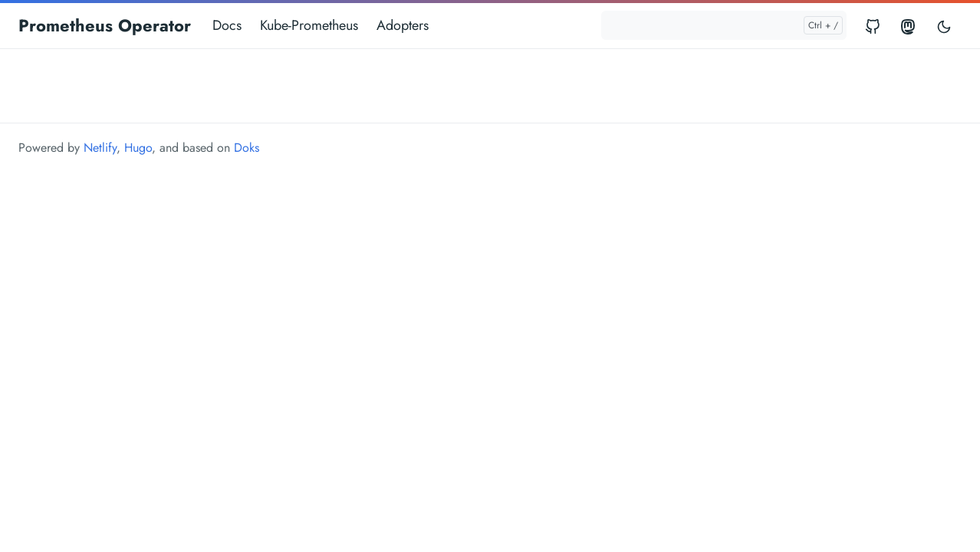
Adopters (403, 25)
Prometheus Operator (105, 25)
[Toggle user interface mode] (944, 26)
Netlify (100, 148)
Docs (227, 25)
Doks (247, 148)
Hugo (138, 148)
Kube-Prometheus (309, 25)
